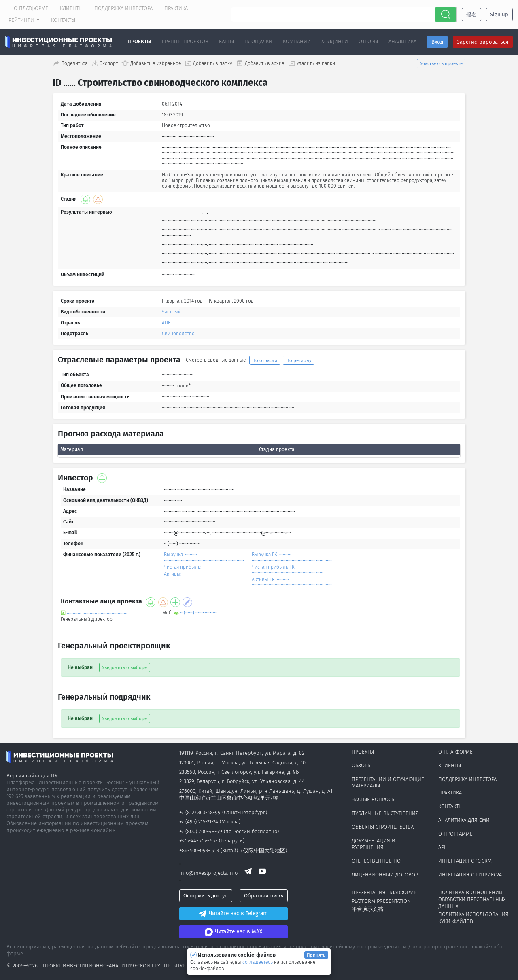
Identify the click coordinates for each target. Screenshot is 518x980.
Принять (316, 955)
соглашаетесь (258, 962)
